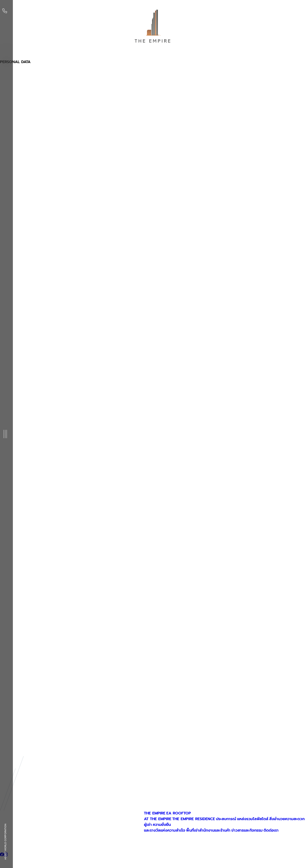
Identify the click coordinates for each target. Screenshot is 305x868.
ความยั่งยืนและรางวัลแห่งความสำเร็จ (165, 828)
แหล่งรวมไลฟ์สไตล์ (253, 819)
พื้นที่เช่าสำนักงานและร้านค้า (208, 830)
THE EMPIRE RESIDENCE (194, 819)
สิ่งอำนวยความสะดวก (287, 819)
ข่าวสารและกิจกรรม (247, 830)
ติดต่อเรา (271, 830)
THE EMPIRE (155, 813)
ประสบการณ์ (226, 819)
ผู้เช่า (148, 825)
